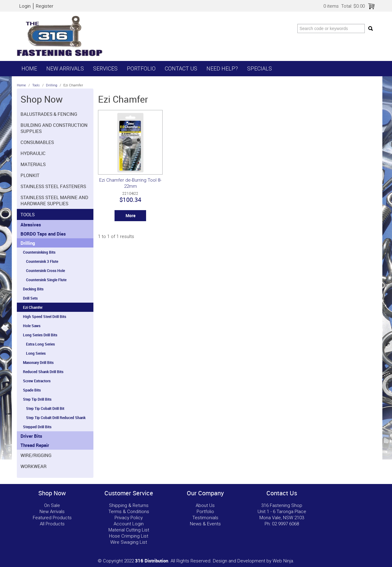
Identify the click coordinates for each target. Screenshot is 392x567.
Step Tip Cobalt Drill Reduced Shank (56, 418)
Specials (260, 68)
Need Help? (222, 68)
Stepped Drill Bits (37, 427)
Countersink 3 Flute (42, 261)
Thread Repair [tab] (35, 445)
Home (29, 68)
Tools (36, 85)
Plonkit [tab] (30, 175)
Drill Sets (30, 298)
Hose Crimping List (129, 536)
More (130, 216)
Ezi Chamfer (33, 307)
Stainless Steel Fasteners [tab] (53, 186)
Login (25, 6)
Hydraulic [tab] (33, 153)
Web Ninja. (283, 561)
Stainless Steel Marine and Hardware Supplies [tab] (54, 200)
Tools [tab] (28, 214)
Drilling (52, 85)
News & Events (205, 524)
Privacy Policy (129, 518)
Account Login (129, 524)
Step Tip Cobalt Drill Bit (45, 408)
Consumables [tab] (37, 142)
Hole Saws (32, 326)
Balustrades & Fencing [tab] (49, 114)
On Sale (52, 505)
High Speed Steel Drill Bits (45, 316)
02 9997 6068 (285, 524)
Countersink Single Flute (46, 280)
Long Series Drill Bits (40, 335)
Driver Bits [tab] (31, 436)
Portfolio (141, 68)
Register (45, 6)
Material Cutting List (129, 530)
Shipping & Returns (129, 505)
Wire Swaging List (129, 542)
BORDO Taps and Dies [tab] (43, 234)
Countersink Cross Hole (45, 270)
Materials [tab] (33, 164)
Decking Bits (33, 289)
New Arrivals (65, 68)
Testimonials (205, 518)
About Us (205, 505)
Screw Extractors (37, 381)
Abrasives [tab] (31, 225)
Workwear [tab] (34, 466)
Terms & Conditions (129, 512)
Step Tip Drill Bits (37, 399)
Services (105, 68)
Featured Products (52, 518)
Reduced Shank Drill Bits (43, 372)
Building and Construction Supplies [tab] (54, 128)
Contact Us (181, 68)
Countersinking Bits (39, 252)
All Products (52, 524)
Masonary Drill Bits (38, 362)
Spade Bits (32, 390)
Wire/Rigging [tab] (36, 455)
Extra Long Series (40, 344)
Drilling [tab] (28, 243)
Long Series (36, 353)
